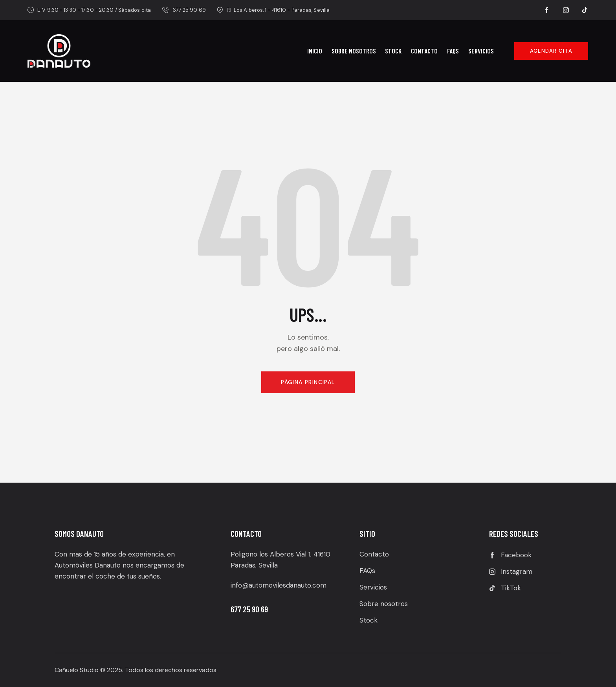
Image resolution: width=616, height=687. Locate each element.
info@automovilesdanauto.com (279, 585)
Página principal (308, 382)
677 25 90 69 (250, 609)
